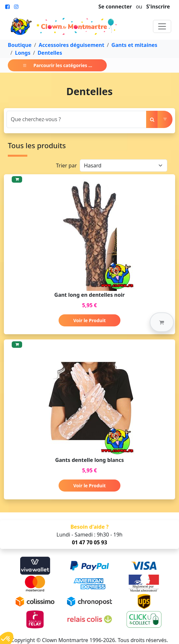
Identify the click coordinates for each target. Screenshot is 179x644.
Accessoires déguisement (72, 45)
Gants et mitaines (134, 45)
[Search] (76, 119)
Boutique (20, 45)
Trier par (66, 165)
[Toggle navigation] (162, 26)
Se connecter (115, 7)
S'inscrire (158, 7)
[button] (162, 322)
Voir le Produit (89, 320)
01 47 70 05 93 (89, 542)
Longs (23, 53)
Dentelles (50, 53)
